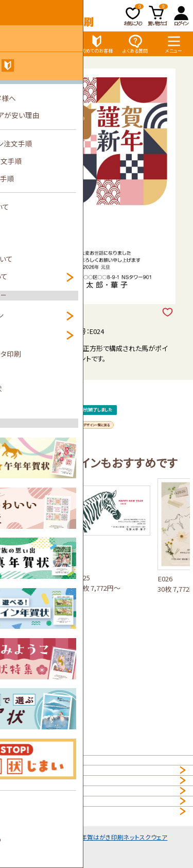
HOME (17, 765)
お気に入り (134, 15)
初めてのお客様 (97, 44)
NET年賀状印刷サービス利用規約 (56, 826)
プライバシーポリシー (38, 806)
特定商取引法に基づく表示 (46, 847)
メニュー (174, 44)
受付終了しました (97, 425)
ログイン (181, 15)
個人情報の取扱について (43, 785)
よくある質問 (135, 44)
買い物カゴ (158, 15)
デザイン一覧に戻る (97, 462)
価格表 (58, 44)
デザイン (19, 44)
